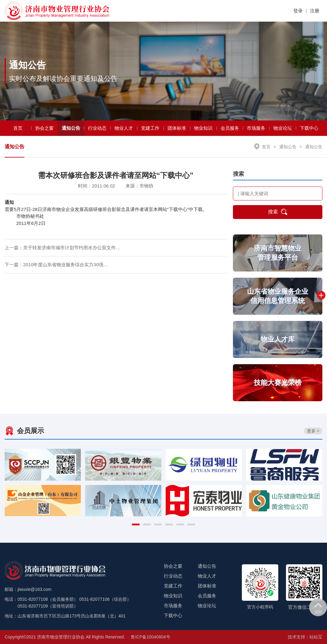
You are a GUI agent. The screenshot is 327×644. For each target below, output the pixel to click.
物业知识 (203, 128)
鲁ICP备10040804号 (151, 637)
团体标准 (177, 128)
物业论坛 (283, 128)
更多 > (313, 431)
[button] (136, 524)
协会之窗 (44, 128)
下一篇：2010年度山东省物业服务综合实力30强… (56, 265)
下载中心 (309, 128)
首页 (18, 128)
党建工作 (150, 128)
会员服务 (230, 128)
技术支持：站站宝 (305, 637)
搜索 (278, 212)
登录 (298, 11)
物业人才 (124, 128)
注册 (315, 11)
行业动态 (97, 128)
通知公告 (71, 128)
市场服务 (256, 128)
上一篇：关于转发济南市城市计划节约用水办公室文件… (62, 248)
